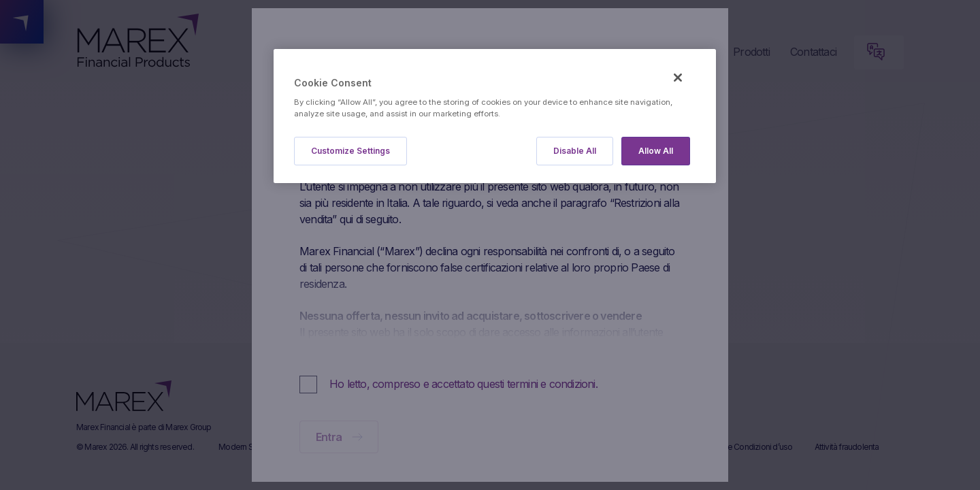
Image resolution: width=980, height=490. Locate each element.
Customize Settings (350, 151)
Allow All (656, 151)
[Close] (678, 78)
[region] (495, 116)
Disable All (575, 151)
